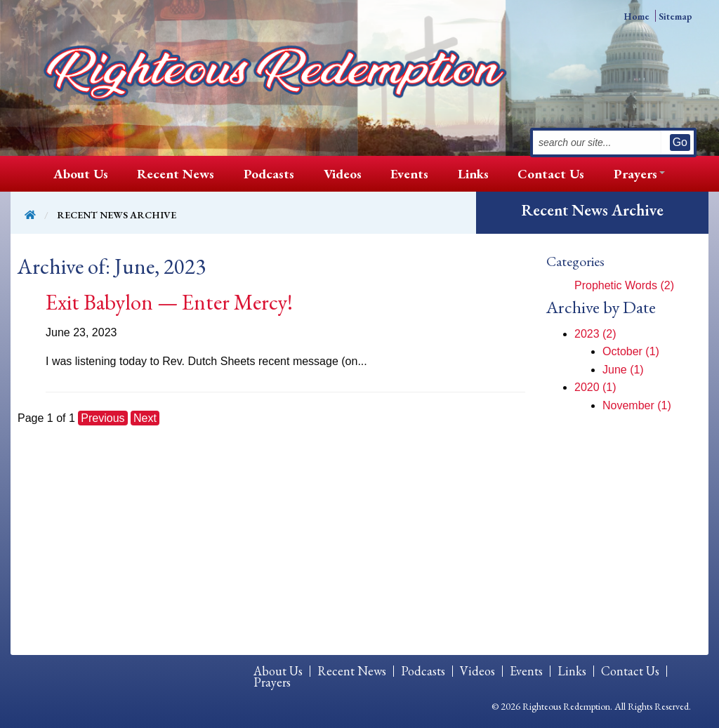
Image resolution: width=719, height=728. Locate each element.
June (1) (623, 370)
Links (473, 174)
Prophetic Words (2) (624, 285)
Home (636, 16)
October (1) (631, 351)
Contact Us (551, 174)
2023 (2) (595, 334)
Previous (103, 418)
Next (145, 418)
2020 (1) (595, 387)
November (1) (637, 405)
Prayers (635, 174)
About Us (81, 174)
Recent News (176, 174)
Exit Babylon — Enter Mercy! (169, 302)
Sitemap (675, 16)
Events (409, 174)
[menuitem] (81, 174)
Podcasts (269, 174)
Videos (343, 174)
